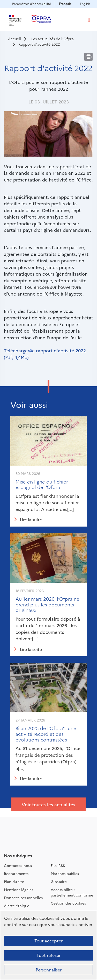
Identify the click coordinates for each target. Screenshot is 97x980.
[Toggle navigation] (89, 20)
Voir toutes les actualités (48, 804)
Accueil (14, 39)
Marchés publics (65, 873)
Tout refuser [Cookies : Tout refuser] (48, 955)
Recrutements (16, 873)
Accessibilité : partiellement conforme (72, 892)
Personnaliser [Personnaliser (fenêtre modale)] (49, 970)
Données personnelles (23, 898)
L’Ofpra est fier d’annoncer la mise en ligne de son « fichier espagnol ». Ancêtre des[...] (47, 502)
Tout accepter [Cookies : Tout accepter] (48, 941)
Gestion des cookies (68, 903)
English (85, 3)
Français (65, 3)
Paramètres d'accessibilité (32, 3)
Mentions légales (18, 890)
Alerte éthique (17, 906)
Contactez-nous (18, 865)
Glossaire (59, 881)
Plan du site (14, 881)
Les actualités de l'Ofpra (53, 39)
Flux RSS (58, 865)
